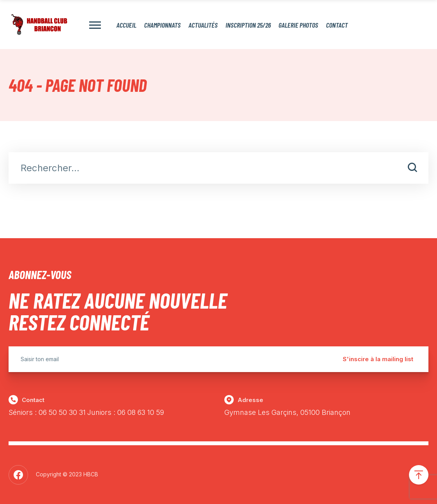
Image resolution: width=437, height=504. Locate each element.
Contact (337, 25)
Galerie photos (298, 25)
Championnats (162, 25)
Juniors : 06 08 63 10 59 (126, 412)
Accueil (126, 25)
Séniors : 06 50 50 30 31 (47, 412)
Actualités (203, 25)
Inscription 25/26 (248, 25)
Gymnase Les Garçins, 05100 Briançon (287, 412)
